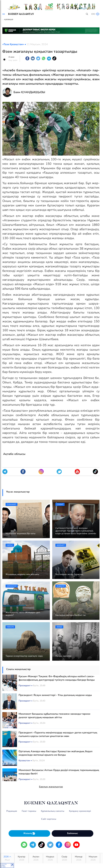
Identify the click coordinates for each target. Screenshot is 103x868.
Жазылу (29, 833)
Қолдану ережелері (80, 811)
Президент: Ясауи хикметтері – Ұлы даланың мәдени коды (55, 695)
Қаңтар (22, 858)
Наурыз (50, 858)
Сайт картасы (49, 819)
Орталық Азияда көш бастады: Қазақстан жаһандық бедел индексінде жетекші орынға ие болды (56, 753)
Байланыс (73, 833)
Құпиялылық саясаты (53, 811)
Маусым (93, 858)
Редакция (12, 811)
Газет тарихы (29, 811)
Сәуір (64, 858)
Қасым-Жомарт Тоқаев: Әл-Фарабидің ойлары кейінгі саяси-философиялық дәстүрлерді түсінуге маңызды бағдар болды (57, 678)
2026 (7, 858)
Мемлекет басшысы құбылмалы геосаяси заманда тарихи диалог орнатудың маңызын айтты (54, 716)
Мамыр (79, 858)
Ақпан (36, 858)
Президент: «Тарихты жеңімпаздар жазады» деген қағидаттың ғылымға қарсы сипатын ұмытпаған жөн (58, 734)
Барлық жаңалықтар (51, 787)
